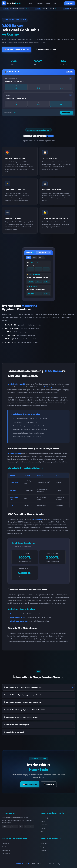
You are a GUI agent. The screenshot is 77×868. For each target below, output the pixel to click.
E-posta (43, 850)
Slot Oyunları (6, 854)
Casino (48, 3)
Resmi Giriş (69, 3)
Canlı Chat (44, 843)
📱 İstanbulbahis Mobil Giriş (46, 50)
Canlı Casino (6, 850)
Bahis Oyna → (67, 113)
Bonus (30, 3)
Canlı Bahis (39, 3)
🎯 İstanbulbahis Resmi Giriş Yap (17, 50)
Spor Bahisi (6, 847)
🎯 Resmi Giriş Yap (30, 784)
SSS (55, 3)
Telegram (44, 847)
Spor (35, 258)
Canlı (29, 258)
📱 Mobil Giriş (49, 784)
